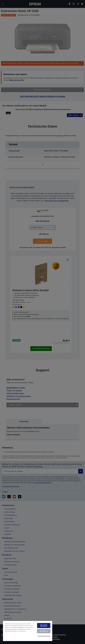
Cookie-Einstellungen (44, 636)
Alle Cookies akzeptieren (44, 625)
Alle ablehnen (44, 631)
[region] (28, 631)
